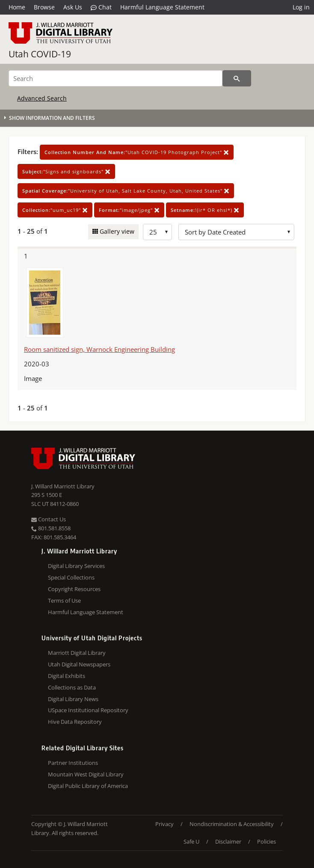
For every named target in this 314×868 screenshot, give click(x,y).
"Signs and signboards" (66, 171)
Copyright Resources (74, 589)
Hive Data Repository (75, 722)
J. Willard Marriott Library (63, 486)
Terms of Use (64, 600)
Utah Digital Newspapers (79, 664)
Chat (101, 7)
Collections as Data (72, 687)
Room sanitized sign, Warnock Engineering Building (99, 349)
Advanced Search (42, 98)
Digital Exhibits (67, 676)
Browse (44, 7)
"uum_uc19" (55, 210)
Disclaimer (228, 841)
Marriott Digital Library (77, 653)
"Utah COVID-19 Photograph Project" (137, 152)
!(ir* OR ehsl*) (205, 210)
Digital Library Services (76, 566)
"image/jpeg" (129, 210)
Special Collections (71, 577)
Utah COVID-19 (40, 54)
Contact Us (49, 519)
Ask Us (73, 7)
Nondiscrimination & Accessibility (232, 824)
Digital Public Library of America (88, 786)
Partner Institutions (73, 763)
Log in (301, 7)
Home (17, 7)
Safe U (191, 841)
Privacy (164, 824)
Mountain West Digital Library (86, 774)
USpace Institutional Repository (88, 710)
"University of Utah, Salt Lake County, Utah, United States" (126, 191)
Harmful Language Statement (162, 7)
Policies (267, 841)
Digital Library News (73, 699)
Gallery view (116, 231)
